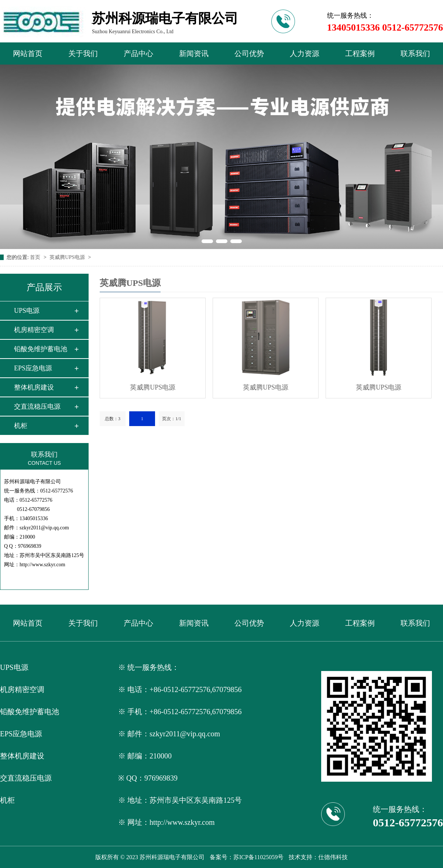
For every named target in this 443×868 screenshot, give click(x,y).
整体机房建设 (34, 387)
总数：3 (113, 419)
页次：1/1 (171, 419)
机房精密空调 (34, 330)
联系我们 (415, 53)
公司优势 (249, 53)
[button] (207, 241)
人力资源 (305, 53)
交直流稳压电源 (37, 407)
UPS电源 (27, 311)
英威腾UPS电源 (68, 257)
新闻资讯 (194, 53)
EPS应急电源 (33, 368)
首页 (36, 257)
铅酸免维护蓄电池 (41, 349)
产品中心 (138, 53)
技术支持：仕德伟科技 (318, 857)
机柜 (21, 426)
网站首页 (28, 53)
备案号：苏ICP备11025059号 (247, 857)
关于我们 (83, 53)
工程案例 (360, 53)
